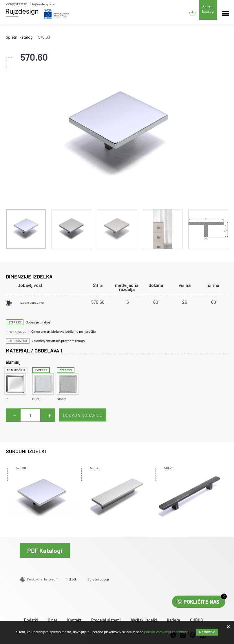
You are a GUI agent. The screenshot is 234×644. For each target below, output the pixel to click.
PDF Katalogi (45, 550)
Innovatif (50, 579)
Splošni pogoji (98, 579)
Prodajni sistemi (106, 620)
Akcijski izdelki (144, 620)
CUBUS (196, 620)
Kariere (173, 620)
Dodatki (31, 620)
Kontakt (74, 620)
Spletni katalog (208, 9)
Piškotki (72, 579)
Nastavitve (207, 632)
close (224, 596)
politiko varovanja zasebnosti (166, 632)
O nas (53, 620)
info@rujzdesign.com (43, 4)
